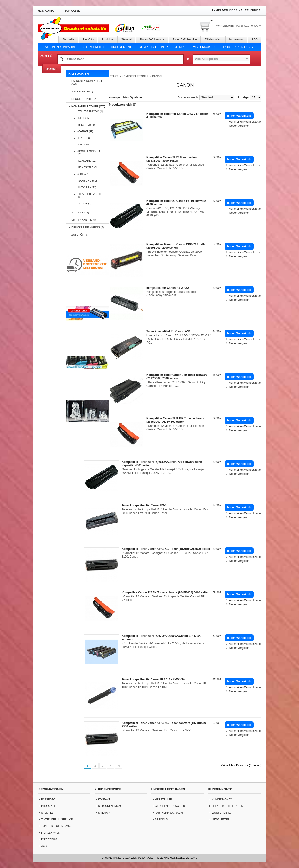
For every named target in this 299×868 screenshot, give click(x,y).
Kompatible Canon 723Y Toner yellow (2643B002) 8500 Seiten (172, 159)
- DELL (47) (83, 118)
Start (114, 76)
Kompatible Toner (154, 47)
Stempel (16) (80, 213)
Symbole (136, 97)
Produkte (107, 39)
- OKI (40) (82, 174)
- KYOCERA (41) (87, 187)
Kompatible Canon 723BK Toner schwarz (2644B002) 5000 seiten (165, 592)
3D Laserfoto (94, 47)
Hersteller (164, 799)
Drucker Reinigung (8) (88, 227)
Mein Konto (46, 11)
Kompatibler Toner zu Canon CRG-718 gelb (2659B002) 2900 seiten (176, 246)
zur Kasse (72, 11)
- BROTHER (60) (87, 125)
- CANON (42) (85, 131)
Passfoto (88, 39)
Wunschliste (221, 813)
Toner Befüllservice (185, 39)
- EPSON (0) (84, 138)
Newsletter (221, 819)
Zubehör (47, 56)
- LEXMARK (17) (86, 161)
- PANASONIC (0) (87, 167)
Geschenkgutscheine (171, 806)
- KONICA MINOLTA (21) (88, 153)
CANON (157, 76)
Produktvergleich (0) (123, 105)
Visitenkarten (204, 47)
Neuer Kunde (249, 10)
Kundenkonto (222, 799)
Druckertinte (122, 47)
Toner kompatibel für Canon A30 (168, 331)
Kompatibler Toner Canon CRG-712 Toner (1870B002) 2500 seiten (166, 549)
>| (118, 766)
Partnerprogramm (169, 813)
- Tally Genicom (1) (90, 111)
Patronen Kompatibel (60, 47)
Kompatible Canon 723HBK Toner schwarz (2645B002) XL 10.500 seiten (175, 420)
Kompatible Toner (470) (88, 106)
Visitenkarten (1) (84, 220)
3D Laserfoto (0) (83, 92)
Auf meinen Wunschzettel (245, 122)
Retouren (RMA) (110, 806)
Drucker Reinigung (237, 47)
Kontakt (104, 799)
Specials (161, 819)
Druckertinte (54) (84, 99)
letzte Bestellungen (227, 806)
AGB (255, 39)
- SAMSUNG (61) (87, 181)
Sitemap (104, 813)
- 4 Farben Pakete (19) (89, 195)
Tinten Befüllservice (152, 39)
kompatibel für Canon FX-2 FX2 (168, 288)
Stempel (126, 39)
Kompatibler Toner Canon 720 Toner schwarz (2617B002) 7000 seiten (177, 377)
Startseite (68, 39)
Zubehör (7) (80, 235)
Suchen (52, 69)
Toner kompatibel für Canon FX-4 (144, 505)
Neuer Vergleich (239, 126)
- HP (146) (83, 145)
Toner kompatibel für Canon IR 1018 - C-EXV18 (153, 679)
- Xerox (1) (84, 204)
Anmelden (220, 10)
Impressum (236, 39)
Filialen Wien (213, 39)
